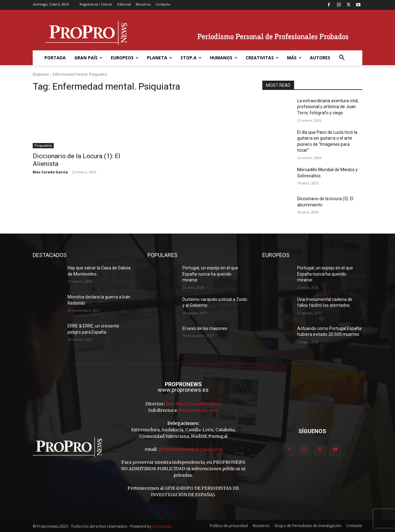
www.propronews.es (183, 390)
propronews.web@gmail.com (190, 449)
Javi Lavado (162, 526)
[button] (342, 58)
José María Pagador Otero (193, 404)
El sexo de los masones (205, 328)
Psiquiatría (43, 146)
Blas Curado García (50, 172)
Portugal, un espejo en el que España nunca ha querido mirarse (210, 274)
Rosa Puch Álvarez (198, 410)
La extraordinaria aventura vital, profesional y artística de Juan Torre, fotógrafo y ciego (328, 107)
